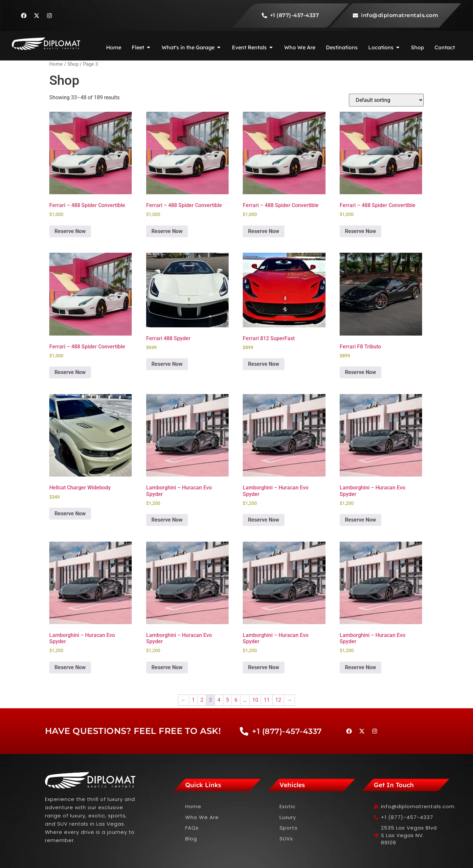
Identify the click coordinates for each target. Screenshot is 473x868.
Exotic (288, 806)
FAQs (192, 828)
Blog (191, 839)
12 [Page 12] (278, 700)
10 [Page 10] (255, 700)
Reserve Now (70, 231)
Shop (73, 64)
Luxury (288, 817)
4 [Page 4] (219, 700)
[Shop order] (386, 100)
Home (56, 64)
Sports (289, 828)
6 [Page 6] (236, 700)
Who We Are (202, 817)
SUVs (286, 839)
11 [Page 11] (267, 700)
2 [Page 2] (202, 700)
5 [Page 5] (227, 700)
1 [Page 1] (193, 700)
